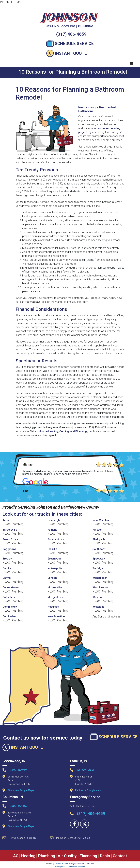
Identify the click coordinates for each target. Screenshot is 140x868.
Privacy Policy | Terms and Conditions (70, 867)
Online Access (62, 864)
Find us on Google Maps (21, 790)
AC (16, 856)
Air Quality (67, 856)
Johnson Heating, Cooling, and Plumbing (62, 431)
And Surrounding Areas (107, 617)
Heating (28, 856)
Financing (88, 856)
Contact (120, 856)
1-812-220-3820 (15, 806)
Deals (105, 856)
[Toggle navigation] (131, 63)
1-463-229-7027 (15, 770)
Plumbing (18, 524)
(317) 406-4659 (71, 34)
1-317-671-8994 (82, 770)
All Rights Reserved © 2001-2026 (82, 864)
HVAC (6, 524)
